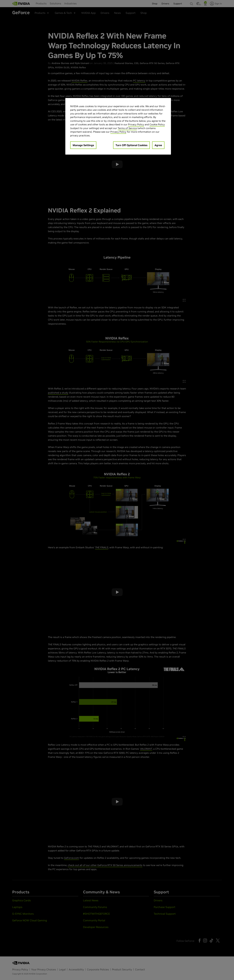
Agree (158, 145)
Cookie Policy (157, 124)
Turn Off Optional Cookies (131, 145)
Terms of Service (127, 128)
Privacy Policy (136, 124)
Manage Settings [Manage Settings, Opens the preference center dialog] (83, 145)
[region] (118, 126)
